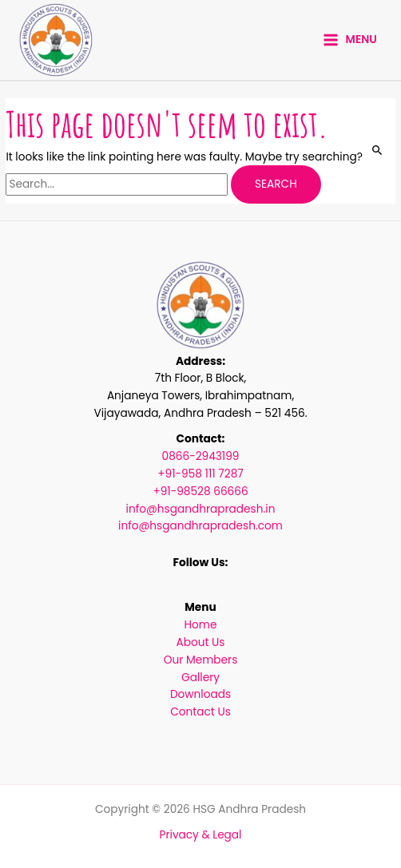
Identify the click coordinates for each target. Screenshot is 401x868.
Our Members (201, 660)
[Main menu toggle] (350, 40)
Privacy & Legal (201, 835)
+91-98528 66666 (200, 491)
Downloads (200, 694)
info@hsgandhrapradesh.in (201, 509)
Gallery (200, 678)
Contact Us (200, 712)
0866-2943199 (201, 456)
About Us (201, 642)
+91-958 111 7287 (200, 474)
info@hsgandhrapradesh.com (200, 526)
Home (201, 625)
